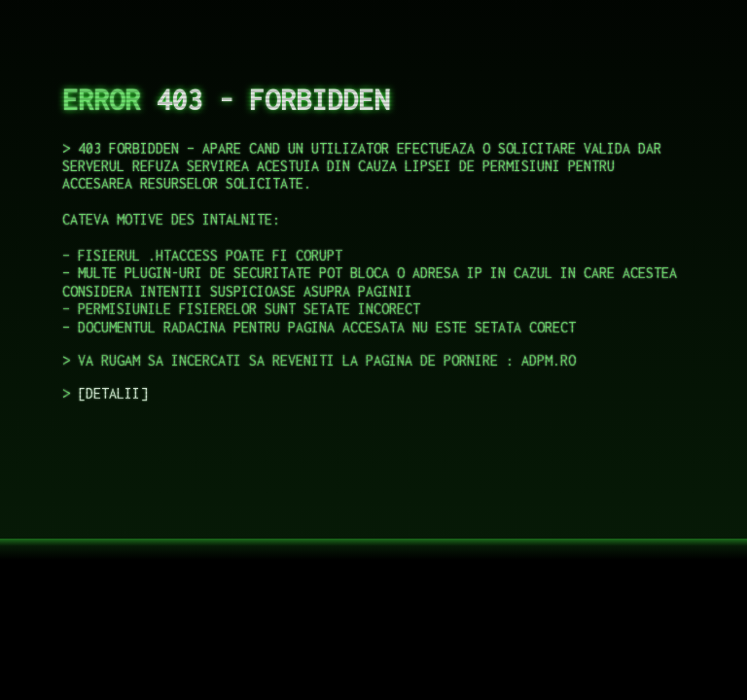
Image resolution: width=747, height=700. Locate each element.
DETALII (113, 393)
